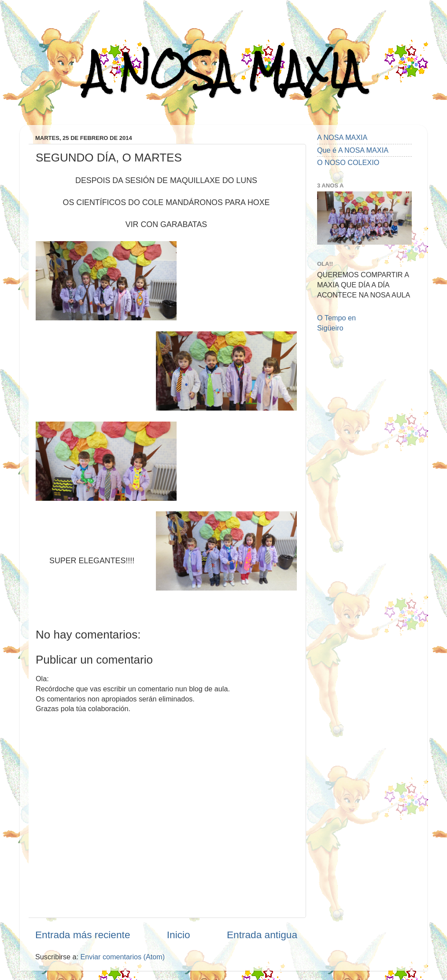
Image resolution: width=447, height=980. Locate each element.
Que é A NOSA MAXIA (353, 150)
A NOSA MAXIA (224, 71)
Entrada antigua (262, 935)
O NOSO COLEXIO (348, 162)
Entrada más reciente (83, 935)
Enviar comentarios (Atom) (123, 957)
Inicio (179, 935)
